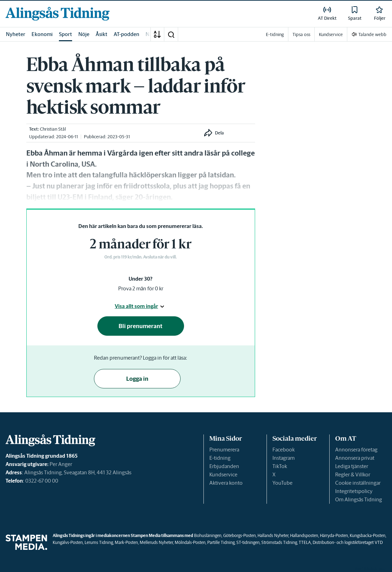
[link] (58, 14)
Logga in (137, 379)
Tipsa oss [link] (301, 34)
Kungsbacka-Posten (368, 535)
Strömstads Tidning (279, 542)
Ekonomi (42, 34)
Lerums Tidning (99, 542)
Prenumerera (224, 450)
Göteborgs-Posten (239, 535)
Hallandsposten (304, 535)
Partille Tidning (221, 542)
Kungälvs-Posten (68, 542)
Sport (66, 34)
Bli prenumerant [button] (141, 326)
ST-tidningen (248, 542)
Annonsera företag (356, 450)
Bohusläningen (208, 535)
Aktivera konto (226, 483)
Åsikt (102, 34)
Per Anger (61, 464)
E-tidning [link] (275, 34)
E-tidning (220, 458)
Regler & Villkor (353, 474)
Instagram (284, 458)
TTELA (305, 542)
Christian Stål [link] (53, 129)
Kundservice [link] (331, 34)
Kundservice (223, 474)
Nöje (84, 34)
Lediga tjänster (352, 466)
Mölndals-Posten (190, 542)
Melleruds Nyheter (156, 542)
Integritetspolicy (354, 491)
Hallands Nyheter (273, 535)
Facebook (284, 450)
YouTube (282, 483)
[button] (171, 34)
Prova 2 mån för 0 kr (141, 288)
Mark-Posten (126, 542)
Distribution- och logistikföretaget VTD (348, 542)
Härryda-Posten (334, 535)
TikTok (280, 466)
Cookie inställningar (358, 483)
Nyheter (16, 34)
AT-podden (127, 34)
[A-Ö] (157, 34)
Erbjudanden (224, 466)
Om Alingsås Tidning (359, 499)
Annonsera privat (355, 458)
